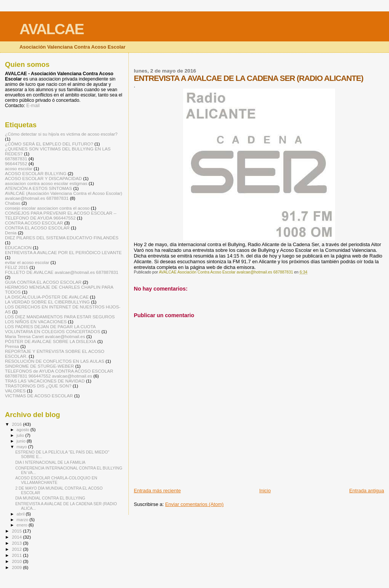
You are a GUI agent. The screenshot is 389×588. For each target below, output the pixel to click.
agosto (24, 430)
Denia (11, 233)
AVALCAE (51, 29)
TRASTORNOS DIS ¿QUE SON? (38, 386)
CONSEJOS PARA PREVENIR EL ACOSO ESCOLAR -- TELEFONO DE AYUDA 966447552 (61, 215)
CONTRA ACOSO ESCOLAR (34, 223)
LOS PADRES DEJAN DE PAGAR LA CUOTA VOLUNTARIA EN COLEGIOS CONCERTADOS (53, 329)
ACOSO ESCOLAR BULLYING (36, 173)
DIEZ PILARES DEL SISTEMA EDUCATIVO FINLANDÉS (62, 238)
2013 (17, 543)
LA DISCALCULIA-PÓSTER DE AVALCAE (47, 297)
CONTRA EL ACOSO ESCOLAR (37, 228)
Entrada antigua (367, 491)
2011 (17, 555)
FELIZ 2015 (17, 267)
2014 (17, 537)
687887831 (16, 159)
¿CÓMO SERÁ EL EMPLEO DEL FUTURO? (49, 144)
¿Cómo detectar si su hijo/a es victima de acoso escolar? (61, 134)
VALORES (15, 391)
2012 (17, 549)
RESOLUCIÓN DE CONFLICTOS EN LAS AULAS (55, 361)
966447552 (16, 164)
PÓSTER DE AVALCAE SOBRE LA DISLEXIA (51, 341)
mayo (22, 447)
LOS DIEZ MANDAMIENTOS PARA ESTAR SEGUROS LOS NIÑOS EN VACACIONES (60, 319)
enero (23, 525)
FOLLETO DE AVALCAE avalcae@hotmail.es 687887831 (62, 272)
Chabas (13, 203)
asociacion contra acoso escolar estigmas (46, 183)
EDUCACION (18, 247)
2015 (17, 531)
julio (21, 435)
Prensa (12, 346)
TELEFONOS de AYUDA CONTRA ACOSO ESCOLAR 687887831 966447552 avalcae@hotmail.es (59, 373)
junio (22, 441)
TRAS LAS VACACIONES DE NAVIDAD (45, 381)
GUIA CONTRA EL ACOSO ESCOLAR (43, 282)
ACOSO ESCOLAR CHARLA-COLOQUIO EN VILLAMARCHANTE (56, 480)
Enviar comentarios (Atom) (194, 504)
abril (21, 514)
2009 (17, 567)
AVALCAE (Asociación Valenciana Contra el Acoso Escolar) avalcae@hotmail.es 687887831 (64, 196)
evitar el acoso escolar (27, 262)
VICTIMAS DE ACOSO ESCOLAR (39, 396)
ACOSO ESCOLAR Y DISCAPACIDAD (43, 178)
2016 (17, 424)
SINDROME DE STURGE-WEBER (40, 366)
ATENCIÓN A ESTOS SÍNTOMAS (38, 188)
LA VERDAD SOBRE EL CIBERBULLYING (47, 302)
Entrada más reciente (157, 491)
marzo (23, 520)
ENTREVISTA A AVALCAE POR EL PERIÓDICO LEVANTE (63, 252)
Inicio (265, 491)
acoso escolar (19, 168)
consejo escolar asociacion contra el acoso (47, 208)
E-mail (33, 106)
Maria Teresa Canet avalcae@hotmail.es (45, 336)
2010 (17, 561)
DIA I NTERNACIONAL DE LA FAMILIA (50, 462)
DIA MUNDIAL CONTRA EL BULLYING (50, 498)
